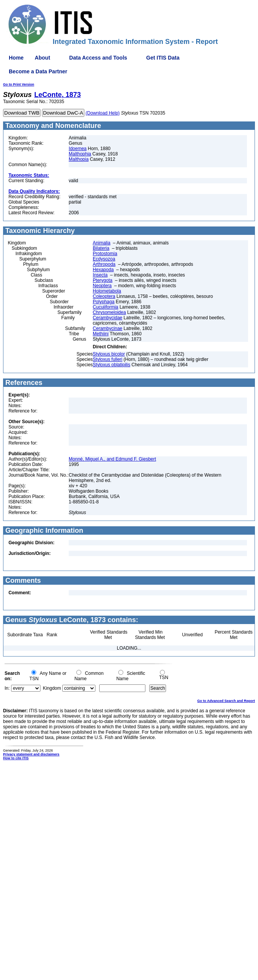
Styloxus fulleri (107, 359)
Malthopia (79, 159)
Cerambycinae (107, 328)
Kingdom (52, 688)
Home (16, 58)
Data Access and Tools (98, 58)
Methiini (101, 334)
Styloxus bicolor (109, 354)
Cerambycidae (107, 318)
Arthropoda (104, 264)
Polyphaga (104, 302)
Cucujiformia (106, 307)
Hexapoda (103, 270)
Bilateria (101, 248)
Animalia (102, 243)
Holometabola (107, 291)
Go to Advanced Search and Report (226, 701)
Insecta (100, 275)
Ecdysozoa (104, 259)
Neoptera (102, 286)
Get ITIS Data (163, 58)
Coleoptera (104, 296)
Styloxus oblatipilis (111, 365)
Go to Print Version (19, 84)
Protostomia (105, 254)
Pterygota (102, 280)
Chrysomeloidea (109, 312)
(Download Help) (102, 113)
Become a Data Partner (38, 71)
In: (7, 688)
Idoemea (78, 149)
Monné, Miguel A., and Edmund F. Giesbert (112, 459)
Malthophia (80, 154)
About (42, 58)
